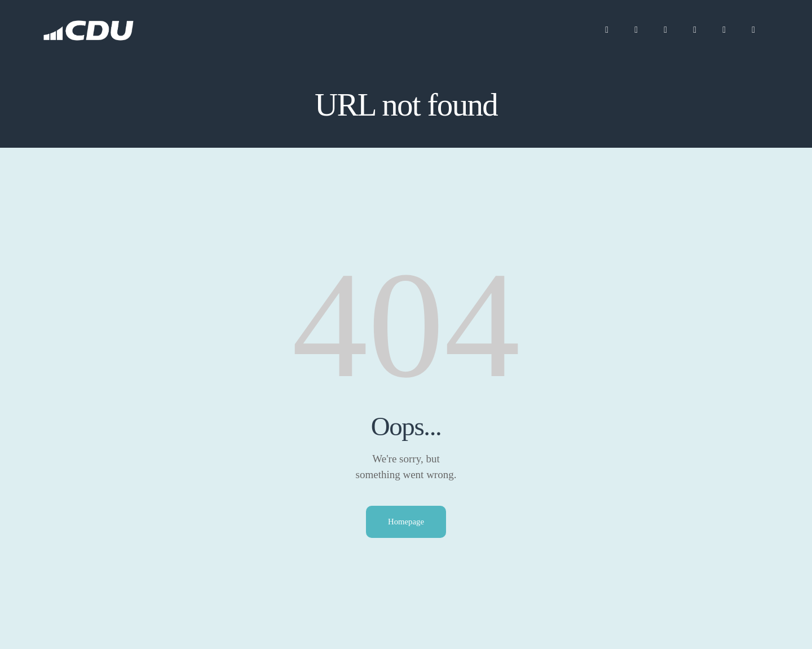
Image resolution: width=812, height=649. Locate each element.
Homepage (406, 522)
